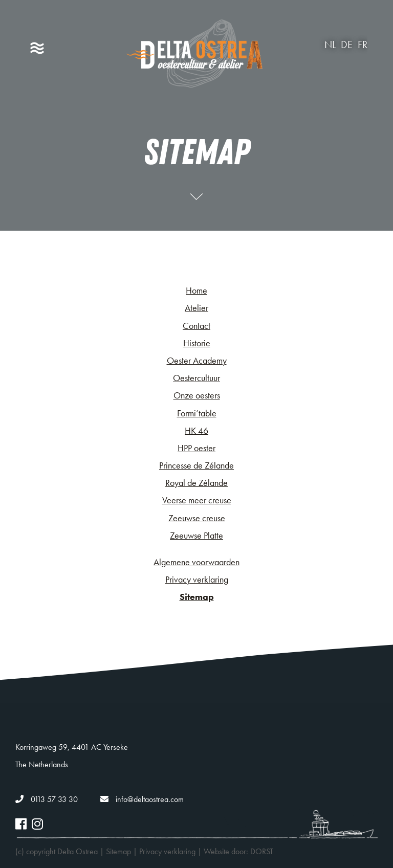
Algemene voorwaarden (196, 562)
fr (363, 44)
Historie (197, 343)
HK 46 (196, 430)
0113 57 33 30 (47, 799)
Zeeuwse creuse (197, 518)
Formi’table (197, 413)
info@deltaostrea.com (142, 799)
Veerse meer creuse (197, 500)
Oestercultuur (196, 378)
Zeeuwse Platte (196, 535)
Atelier (196, 308)
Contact (196, 326)
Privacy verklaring (197, 579)
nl (330, 44)
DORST (262, 851)
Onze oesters (197, 395)
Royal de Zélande (196, 483)
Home (196, 290)
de (347, 44)
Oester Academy (197, 360)
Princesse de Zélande (196, 465)
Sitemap (197, 597)
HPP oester (196, 448)
